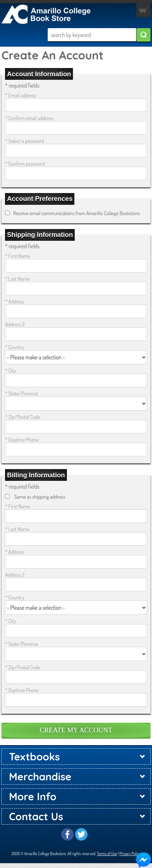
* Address (15, 301)
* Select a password (24, 141)
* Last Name (17, 279)
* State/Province (22, 393)
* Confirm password (25, 163)
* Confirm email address (29, 118)
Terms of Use (107, 854)
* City (10, 370)
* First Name (17, 256)
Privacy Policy (130, 854)
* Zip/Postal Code (23, 417)
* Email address (20, 95)
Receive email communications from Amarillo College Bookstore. (77, 213)
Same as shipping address (40, 497)
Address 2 (15, 324)
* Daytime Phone (22, 440)
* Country (15, 347)
